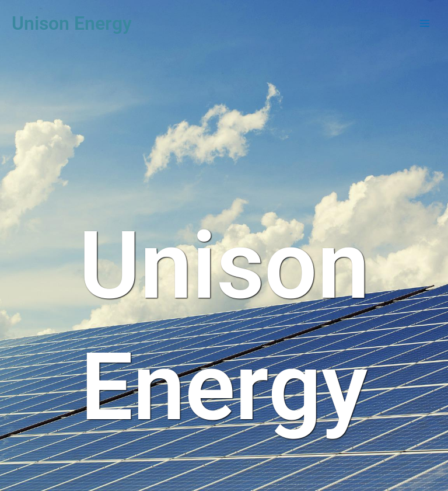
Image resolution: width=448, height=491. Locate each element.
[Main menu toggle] (425, 24)
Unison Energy (72, 23)
